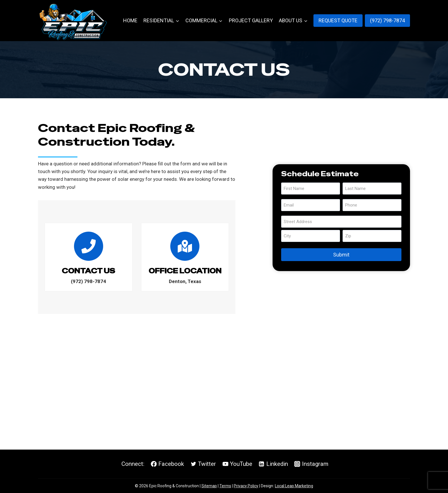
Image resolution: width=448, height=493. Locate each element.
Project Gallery (251, 20)
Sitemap (209, 486)
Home (130, 20)
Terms (225, 486)
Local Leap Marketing (294, 486)
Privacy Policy (246, 486)
